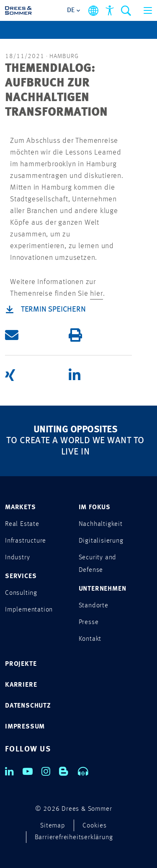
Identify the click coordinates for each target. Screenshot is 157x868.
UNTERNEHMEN (103, 589)
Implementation (29, 610)
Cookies (95, 826)
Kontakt (90, 639)
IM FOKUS (95, 508)
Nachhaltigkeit (101, 524)
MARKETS (21, 508)
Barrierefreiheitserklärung (74, 838)
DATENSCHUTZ (28, 706)
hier (96, 294)
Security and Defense (98, 564)
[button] (37, 335)
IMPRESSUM (25, 727)
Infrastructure (26, 541)
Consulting (21, 593)
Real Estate (22, 524)
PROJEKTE (21, 664)
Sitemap (53, 826)
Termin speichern (53, 310)
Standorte (94, 606)
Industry (17, 558)
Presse (89, 622)
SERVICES (21, 576)
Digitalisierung (101, 541)
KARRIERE (21, 685)
